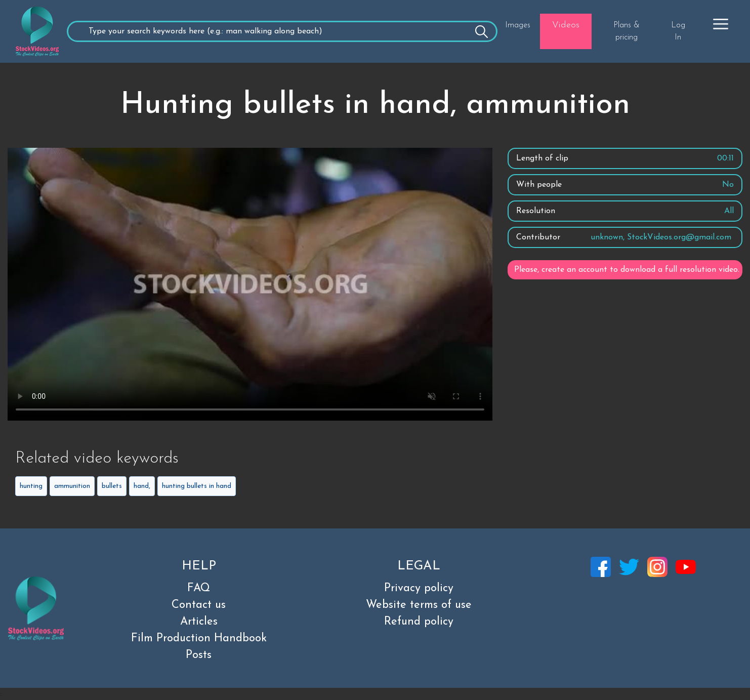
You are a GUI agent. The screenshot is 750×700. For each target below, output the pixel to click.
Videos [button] (566, 25)
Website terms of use (419, 605)
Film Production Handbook (199, 639)
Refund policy (419, 622)
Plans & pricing (627, 31)
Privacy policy (419, 588)
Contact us (199, 605)
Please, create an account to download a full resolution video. (627, 270)
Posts (199, 655)
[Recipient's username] (282, 31)
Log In (678, 31)
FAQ (199, 588)
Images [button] (518, 25)
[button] (721, 24)
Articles (199, 622)
